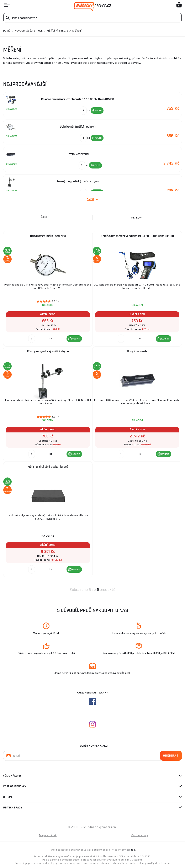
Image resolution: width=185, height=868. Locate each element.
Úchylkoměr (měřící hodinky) (48, 236)
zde (133, 850)
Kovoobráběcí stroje (29, 31)
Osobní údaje (140, 835)
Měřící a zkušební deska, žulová (48, 467)
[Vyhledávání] (92, 18)
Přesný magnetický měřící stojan (48, 351)
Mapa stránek (48, 835)
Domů (7, 31)
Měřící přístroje (57, 31)
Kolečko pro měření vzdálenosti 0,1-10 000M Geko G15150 (137, 236)
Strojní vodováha (137, 351)
